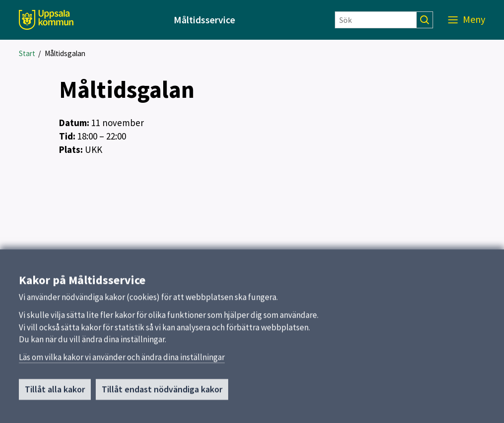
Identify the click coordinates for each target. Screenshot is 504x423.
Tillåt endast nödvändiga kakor (162, 393)
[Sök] (376, 20)
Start (27, 53)
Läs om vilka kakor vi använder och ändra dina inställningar (122, 361)
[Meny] (467, 20)
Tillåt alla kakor (55, 393)
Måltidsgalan (65, 53)
